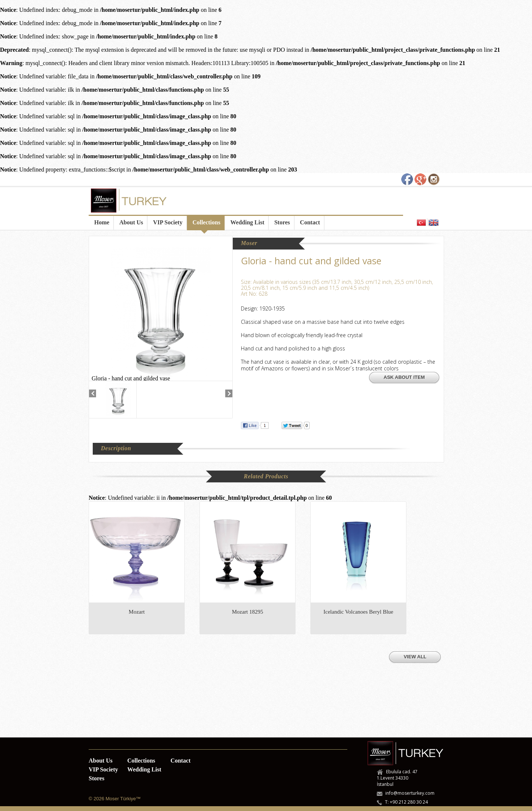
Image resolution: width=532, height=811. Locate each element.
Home (102, 222)
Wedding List (247, 222)
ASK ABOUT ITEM (404, 377)
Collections (207, 222)
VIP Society (168, 222)
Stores (282, 222)
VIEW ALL (415, 657)
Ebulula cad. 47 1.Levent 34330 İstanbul (397, 778)
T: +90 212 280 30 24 (406, 802)
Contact (310, 222)
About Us (131, 222)
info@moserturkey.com (410, 793)
